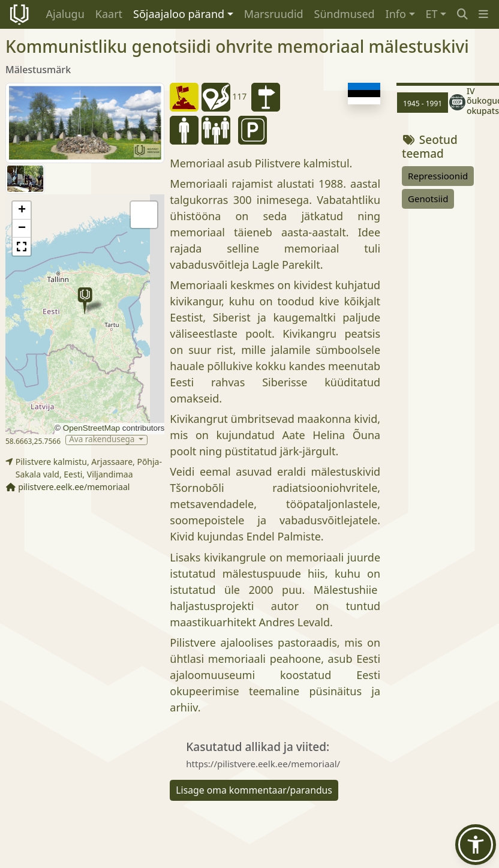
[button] (483, 14)
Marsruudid (274, 14)
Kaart (109, 14)
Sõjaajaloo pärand (179, 14)
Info (396, 14)
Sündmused (345, 14)
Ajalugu (65, 14)
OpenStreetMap (91, 428)
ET (432, 14)
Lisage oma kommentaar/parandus (254, 790)
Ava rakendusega (103, 440)
